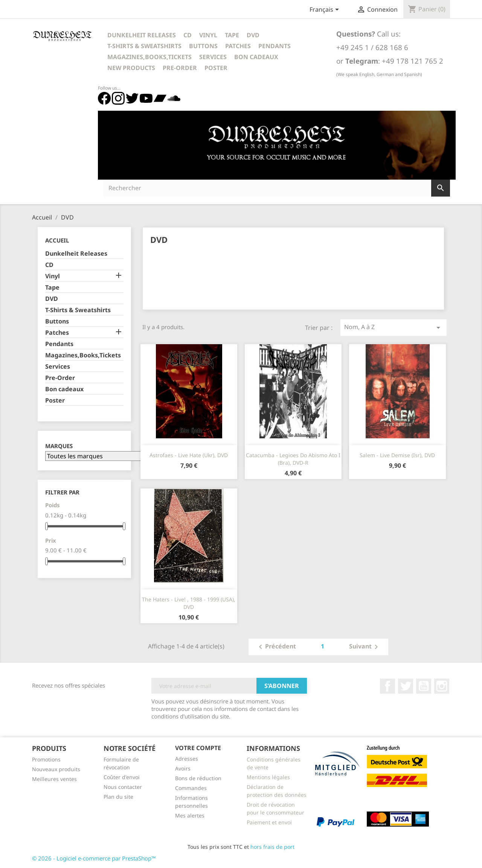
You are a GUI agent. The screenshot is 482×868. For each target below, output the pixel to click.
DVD (253, 35)
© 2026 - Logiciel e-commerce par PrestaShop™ (94, 858)
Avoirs (183, 768)
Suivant (365, 647)
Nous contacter (123, 787)
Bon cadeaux (256, 57)
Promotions (46, 759)
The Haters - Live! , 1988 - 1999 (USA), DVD (189, 603)
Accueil (57, 240)
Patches (238, 46)
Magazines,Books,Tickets (149, 57)
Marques (59, 446)
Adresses (187, 759)
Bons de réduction (198, 778)
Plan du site (118, 797)
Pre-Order (180, 68)
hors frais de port (272, 847)
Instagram (442, 686)
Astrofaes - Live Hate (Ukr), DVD (189, 455)
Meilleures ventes (54, 779)
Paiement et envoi (269, 822)
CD (188, 35)
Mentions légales (268, 777)
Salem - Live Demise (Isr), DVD (397, 455)
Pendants (275, 46)
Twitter (406, 686)
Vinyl (208, 35)
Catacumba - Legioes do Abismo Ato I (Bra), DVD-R (293, 459)
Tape (232, 35)
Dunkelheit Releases (142, 35)
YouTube (424, 686)
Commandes (191, 788)
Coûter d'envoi (122, 777)
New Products (131, 68)
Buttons (203, 46)
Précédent (276, 647)
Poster (216, 68)
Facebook (387, 686)
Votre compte (198, 748)
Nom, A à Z (394, 327)
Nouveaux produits (56, 769)
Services (213, 57)
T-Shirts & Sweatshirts (144, 46)
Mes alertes (190, 815)
